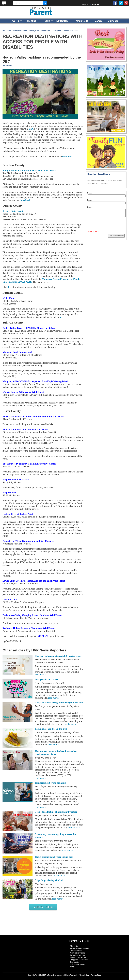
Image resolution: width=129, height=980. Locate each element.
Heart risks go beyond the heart (50, 783)
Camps (99, 21)
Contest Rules (76, 951)
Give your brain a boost (46, 679)
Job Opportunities (78, 964)
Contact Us (75, 962)
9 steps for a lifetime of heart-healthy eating (56, 812)
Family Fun (57, 31)
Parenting (31, 21)
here (10, 287)
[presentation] (107, 224)
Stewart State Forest (13, 211)
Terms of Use (96, 975)
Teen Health (46, 31)
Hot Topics (7, 31)
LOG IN (85, 4)
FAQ (72, 967)
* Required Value (93, 231)
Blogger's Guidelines (79, 960)
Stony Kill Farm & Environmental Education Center (29, 170)
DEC (31, 129)
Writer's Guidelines (78, 957)
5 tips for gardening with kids (49, 880)
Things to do (81, 21)
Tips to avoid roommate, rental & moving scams (58, 656)
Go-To (16, 21)
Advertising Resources (80, 948)
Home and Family (20, 31)
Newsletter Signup (78, 953)
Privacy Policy (84, 975)
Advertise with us (77, 955)
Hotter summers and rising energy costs (54, 857)
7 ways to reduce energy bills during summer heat (59, 703)
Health (46, 21)
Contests (113, 21)
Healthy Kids (34, 31)
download (25, 200)
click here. (68, 156)
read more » (41, 675)
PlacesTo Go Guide (71, 31)
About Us (74, 946)
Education (62, 21)
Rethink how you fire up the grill (51, 729)
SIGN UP (95, 4)
